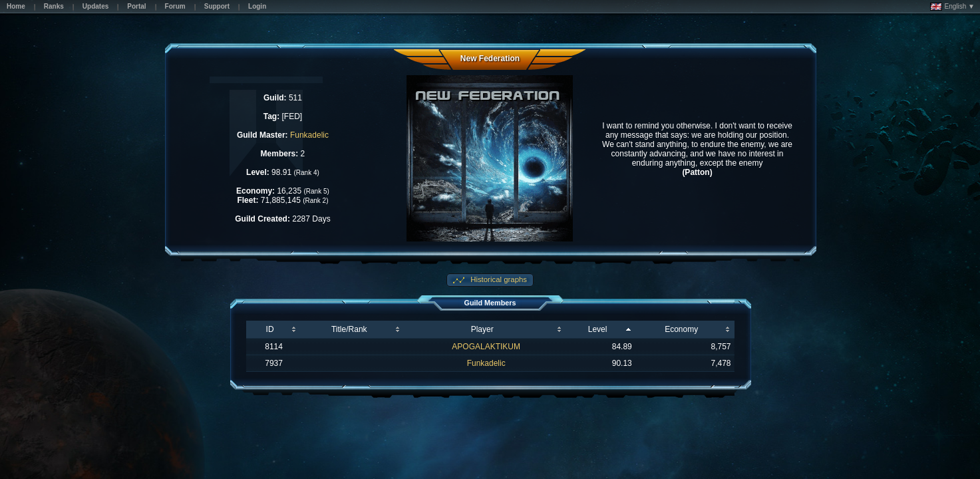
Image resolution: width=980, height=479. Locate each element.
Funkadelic (309, 135)
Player (482, 329)
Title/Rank (349, 329)
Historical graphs (498, 279)
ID (270, 329)
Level (598, 329)
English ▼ (952, 7)
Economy (681, 329)
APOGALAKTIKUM (486, 347)
